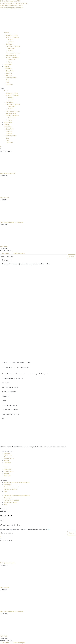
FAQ (8, 82)
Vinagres (11, 42)
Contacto (9, 84)
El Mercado (8, 69)
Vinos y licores (11, 55)
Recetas (9, 75)
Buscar (72, 257)
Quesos (11, 51)
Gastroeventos (11, 78)
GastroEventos (9, 458)
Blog (8, 80)
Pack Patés (4, 247)
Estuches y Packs (12, 35)
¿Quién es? (8, 456)
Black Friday (10, 71)
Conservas (12, 60)
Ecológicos (10, 44)
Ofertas (7, 67)
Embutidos (12, 49)
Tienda (6, 33)
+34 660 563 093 (6, 516)
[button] (38, 89)
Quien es (9, 73)
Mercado (7, 454)
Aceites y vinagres (12, 37)
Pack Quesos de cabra (8, 173)
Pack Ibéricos (4, 198)
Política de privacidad (11, 487)
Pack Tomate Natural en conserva (11, 222)
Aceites (11, 40)
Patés (10, 62)
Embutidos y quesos (13, 46)
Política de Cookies (11, 489)
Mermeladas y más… (13, 53)
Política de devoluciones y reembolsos (17, 482)
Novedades (8, 64)
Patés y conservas (12, 57)
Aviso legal (8, 485)
